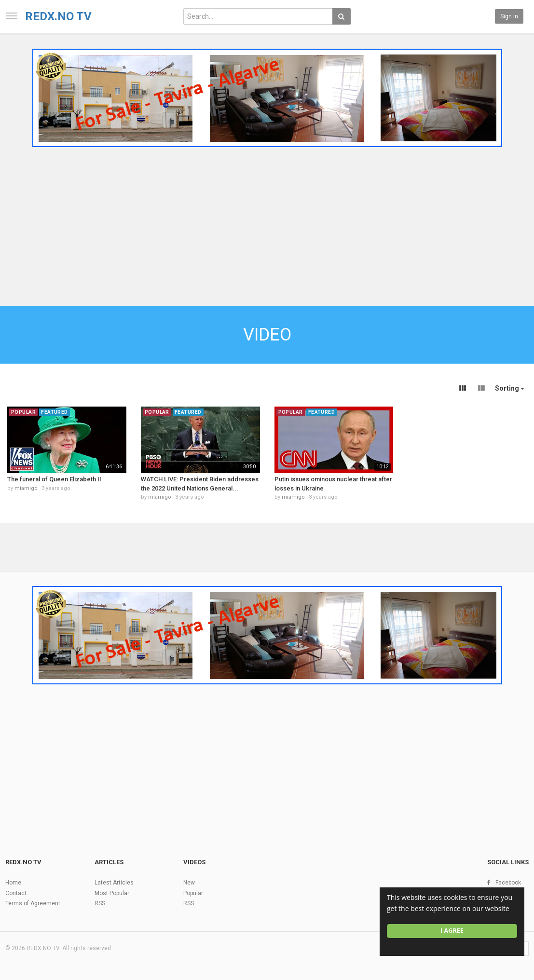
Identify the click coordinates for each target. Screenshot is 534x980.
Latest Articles (114, 883)
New (189, 883)
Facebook (508, 883)
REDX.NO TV (58, 16)
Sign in (509, 16)
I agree (452, 931)
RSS (100, 903)
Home (13, 883)
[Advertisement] (267, 223)
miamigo (26, 488)
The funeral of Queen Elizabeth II (54, 479)
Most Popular (112, 893)
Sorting (510, 388)
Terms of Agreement (33, 903)
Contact (16, 893)
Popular (193, 893)
